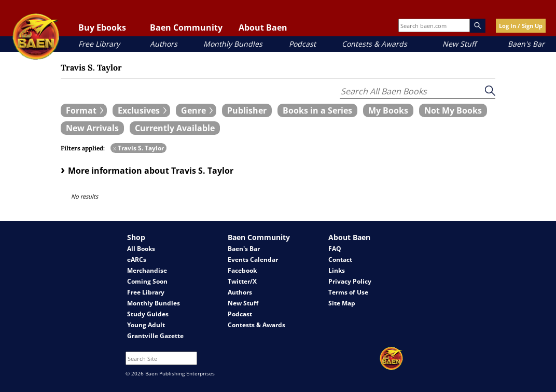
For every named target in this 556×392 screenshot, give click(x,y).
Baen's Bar (526, 44)
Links (337, 270)
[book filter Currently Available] (175, 128)
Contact (340, 260)
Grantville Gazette (155, 336)
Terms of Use (348, 292)
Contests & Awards (374, 44)
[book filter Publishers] (247, 110)
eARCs (137, 260)
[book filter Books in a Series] (317, 110)
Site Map (342, 303)
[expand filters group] (84, 110)
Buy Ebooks (102, 27)
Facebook (242, 270)
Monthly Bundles (233, 44)
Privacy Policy (350, 281)
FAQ (335, 249)
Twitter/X (242, 281)
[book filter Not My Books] (453, 110)
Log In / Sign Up (521, 26)
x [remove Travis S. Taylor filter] (115, 148)
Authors (164, 44)
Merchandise (147, 270)
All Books (141, 249)
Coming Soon (147, 281)
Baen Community (186, 27)
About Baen (263, 27)
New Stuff (459, 44)
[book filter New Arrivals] (92, 128)
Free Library (99, 44)
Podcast (302, 44)
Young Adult (146, 325)
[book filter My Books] (388, 110)
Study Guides (148, 314)
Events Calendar (253, 260)
